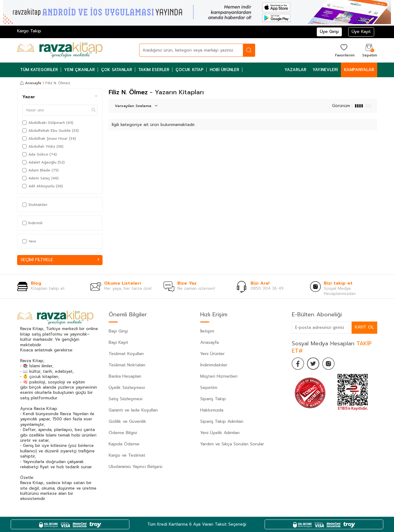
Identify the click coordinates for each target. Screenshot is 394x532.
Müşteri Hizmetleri (219, 376)
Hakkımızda (212, 410)
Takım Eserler (154, 70)
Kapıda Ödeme (124, 444)
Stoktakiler (35, 205)
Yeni (29, 241)
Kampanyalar (359, 70)
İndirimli (32, 223)
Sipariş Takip (213, 399)
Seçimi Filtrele (60, 260)
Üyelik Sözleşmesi (127, 388)
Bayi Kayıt (118, 342)
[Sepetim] (369, 50)
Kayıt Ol (364, 327)
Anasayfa (31, 83)
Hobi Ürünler (224, 70)
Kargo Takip (29, 31)
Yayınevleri (325, 70)
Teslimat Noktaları (127, 365)
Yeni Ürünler (212, 354)
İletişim (207, 331)
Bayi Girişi (118, 331)
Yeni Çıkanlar (80, 70)
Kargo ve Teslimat (127, 455)
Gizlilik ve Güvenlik (127, 421)
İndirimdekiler (214, 365)
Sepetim (209, 388)
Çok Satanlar (117, 70)
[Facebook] (298, 364)
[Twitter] (313, 364)
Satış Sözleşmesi (126, 399)
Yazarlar (295, 70)
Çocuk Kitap (190, 70)
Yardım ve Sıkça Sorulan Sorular (232, 444)
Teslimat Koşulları (126, 354)
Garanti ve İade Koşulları (133, 410)
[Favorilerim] (344, 50)
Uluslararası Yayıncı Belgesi (136, 467)
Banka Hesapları (125, 376)
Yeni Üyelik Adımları (220, 433)
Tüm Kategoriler (39, 70)
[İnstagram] (328, 364)
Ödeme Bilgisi (123, 433)
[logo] (60, 50)
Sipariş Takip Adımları (222, 421)
